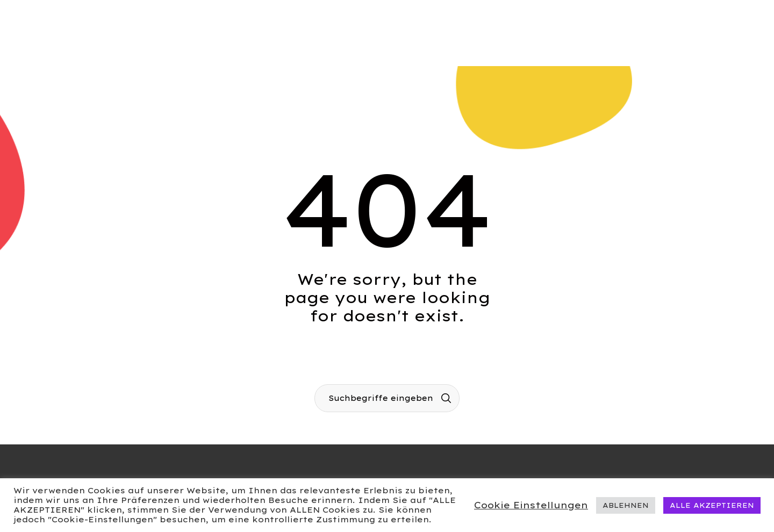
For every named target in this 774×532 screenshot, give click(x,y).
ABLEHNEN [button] (626, 505)
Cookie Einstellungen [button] (531, 505)
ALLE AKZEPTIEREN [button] (712, 505)
